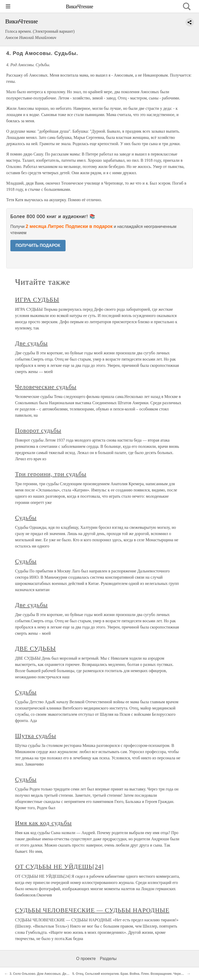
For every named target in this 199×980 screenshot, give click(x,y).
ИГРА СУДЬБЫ (37, 300)
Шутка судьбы (36, 736)
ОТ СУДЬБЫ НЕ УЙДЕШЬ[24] (59, 867)
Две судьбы (31, 343)
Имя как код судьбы (43, 823)
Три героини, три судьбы (51, 474)
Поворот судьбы (38, 430)
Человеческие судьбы (46, 387)
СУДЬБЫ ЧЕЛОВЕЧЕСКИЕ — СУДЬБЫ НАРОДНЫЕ (92, 910)
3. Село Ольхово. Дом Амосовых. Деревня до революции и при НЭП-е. (65, 974)
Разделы (108, 959)
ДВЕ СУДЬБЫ (35, 648)
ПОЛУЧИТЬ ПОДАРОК (38, 245)
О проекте (86, 959)
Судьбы (26, 518)
